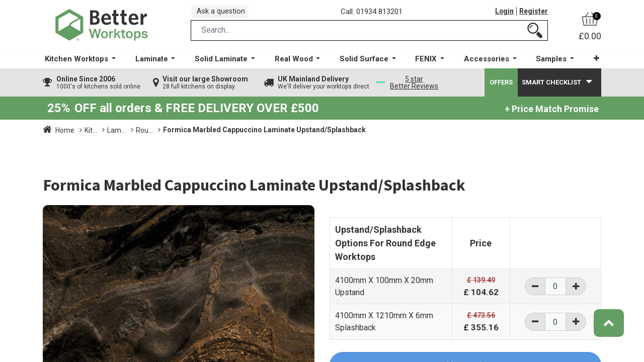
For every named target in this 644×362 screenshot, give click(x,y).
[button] (591, 65)
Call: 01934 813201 (375, 15)
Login (502, 15)
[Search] (535, 37)
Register (533, 15)
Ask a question (224, 14)
